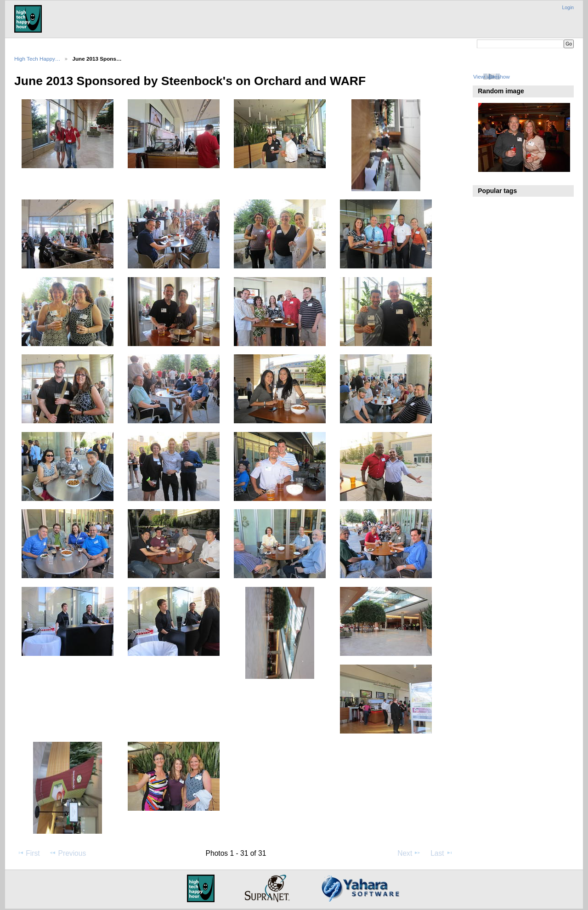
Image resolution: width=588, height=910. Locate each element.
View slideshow (492, 77)
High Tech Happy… (37, 59)
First (28, 853)
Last (442, 853)
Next (409, 853)
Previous (68, 853)
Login (568, 8)
